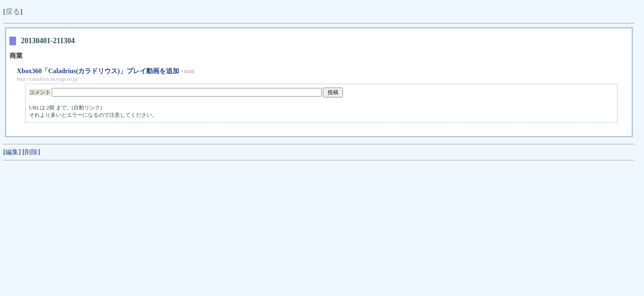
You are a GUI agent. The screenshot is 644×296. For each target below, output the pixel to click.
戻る (13, 12)
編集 (12, 152)
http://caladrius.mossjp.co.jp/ (48, 79)
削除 (31, 152)
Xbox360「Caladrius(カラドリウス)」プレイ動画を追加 (98, 71)
